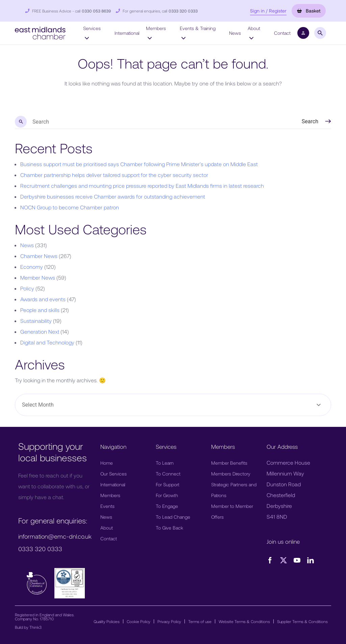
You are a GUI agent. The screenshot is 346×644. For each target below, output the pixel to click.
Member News (38, 277)
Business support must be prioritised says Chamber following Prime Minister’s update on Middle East (139, 164)
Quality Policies (107, 621)
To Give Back (169, 528)
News (235, 33)
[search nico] (151, 122)
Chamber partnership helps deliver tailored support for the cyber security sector (114, 175)
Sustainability (36, 321)
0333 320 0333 (183, 11)
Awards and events (43, 299)
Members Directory (231, 474)
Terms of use (200, 621)
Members (156, 33)
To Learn (165, 463)
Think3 (35, 627)
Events (107, 506)
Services (92, 33)
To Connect (168, 474)
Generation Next (40, 331)
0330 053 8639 (96, 11)
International (127, 33)
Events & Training (198, 33)
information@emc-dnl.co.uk (55, 536)
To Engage (167, 506)
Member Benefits (229, 463)
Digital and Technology (47, 342)
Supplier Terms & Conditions (302, 621)
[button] (40, 32)
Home (107, 463)
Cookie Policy (139, 621)
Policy (27, 288)
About (254, 33)
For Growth (167, 495)
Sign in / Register (268, 11)
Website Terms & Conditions (244, 621)
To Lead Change (173, 517)
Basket (309, 11)
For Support (168, 484)
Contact (282, 33)
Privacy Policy (169, 621)
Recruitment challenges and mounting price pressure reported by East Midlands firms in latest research (142, 186)
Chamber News (39, 256)
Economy (32, 267)
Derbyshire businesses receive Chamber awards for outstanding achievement (113, 196)
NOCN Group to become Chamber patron (70, 207)
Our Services (114, 474)
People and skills (40, 310)
